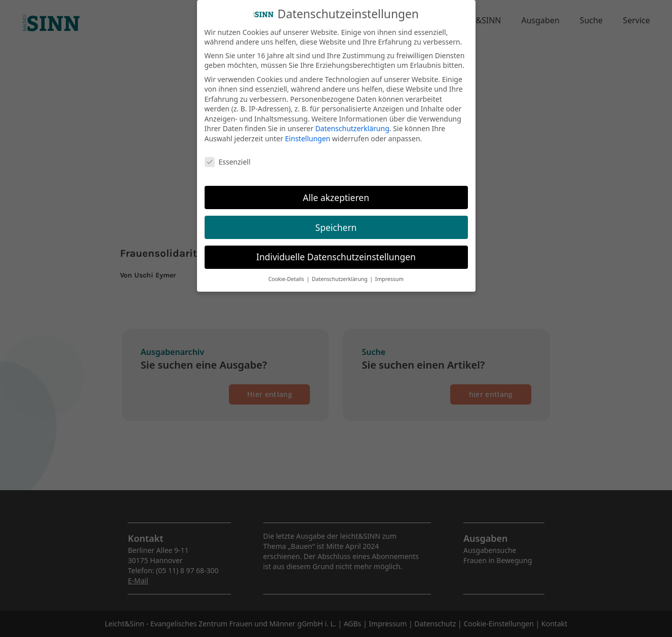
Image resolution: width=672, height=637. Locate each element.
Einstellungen (308, 131)
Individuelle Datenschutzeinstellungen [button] (336, 250)
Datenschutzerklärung (352, 121)
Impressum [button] (389, 272)
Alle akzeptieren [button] (336, 190)
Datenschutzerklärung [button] (341, 272)
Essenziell (228, 155)
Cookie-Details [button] (287, 272)
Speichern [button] (336, 220)
